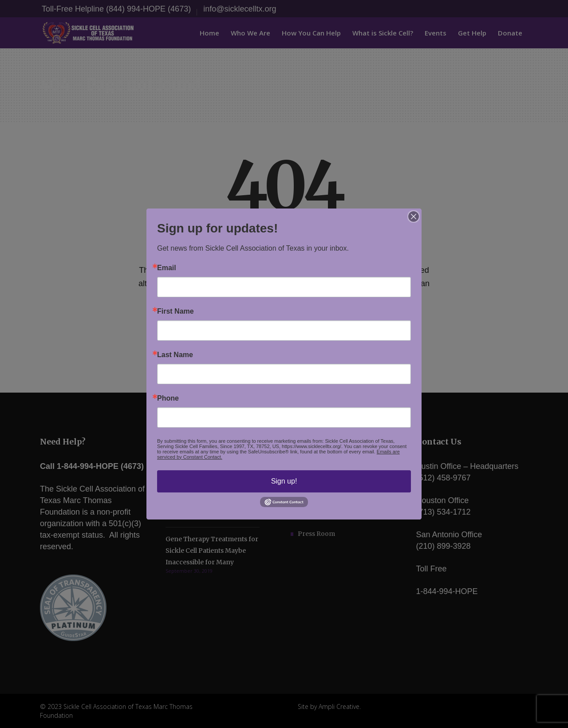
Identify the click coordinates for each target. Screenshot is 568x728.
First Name (176, 311)
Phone (168, 398)
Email (167, 268)
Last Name (175, 355)
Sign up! (284, 481)
